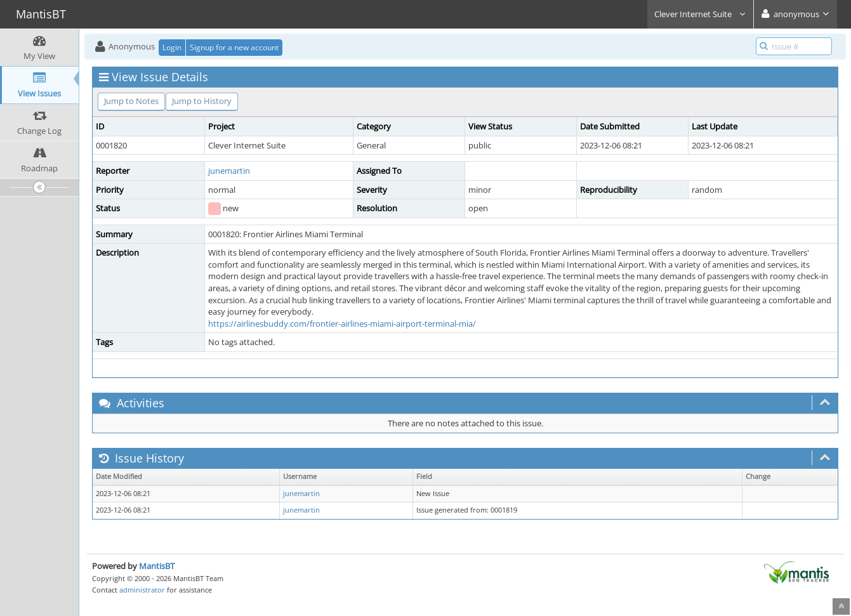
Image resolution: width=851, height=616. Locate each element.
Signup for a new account (234, 47)
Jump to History (202, 101)
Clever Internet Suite (700, 14)
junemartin (229, 171)
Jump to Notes (131, 101)
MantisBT (157, 566)
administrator (142, 590)
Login (172, 47)
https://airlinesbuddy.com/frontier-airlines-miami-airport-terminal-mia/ (342, 324)
